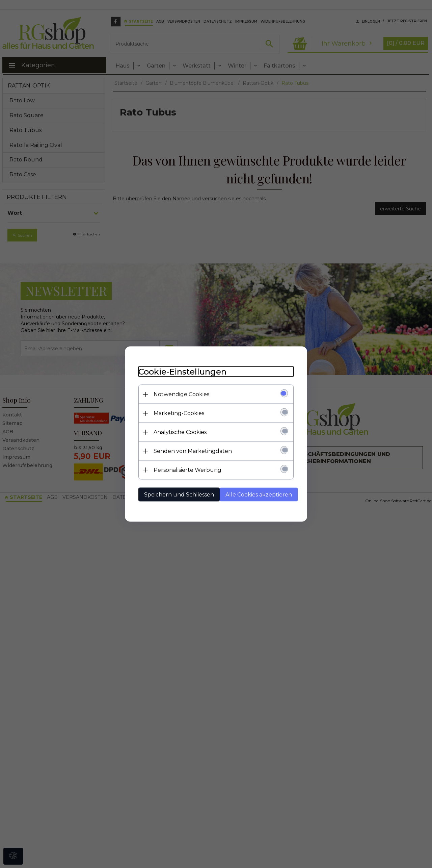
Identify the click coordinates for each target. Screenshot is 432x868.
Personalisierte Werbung (187, 470)
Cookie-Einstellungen (182, 372)
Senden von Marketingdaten (193, 451)
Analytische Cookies (180, 432)
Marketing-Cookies (179, 413)
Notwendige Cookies (181, 394)
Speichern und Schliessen (179, 495)
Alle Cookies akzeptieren (259, 495)
